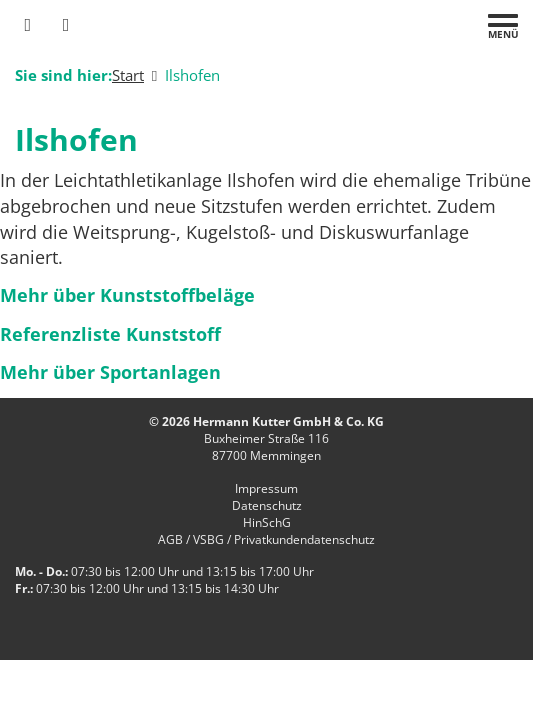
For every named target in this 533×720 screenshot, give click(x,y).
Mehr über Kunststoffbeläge (127, 295)
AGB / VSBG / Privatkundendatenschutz (266, 539)
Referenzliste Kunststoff (110, 334)
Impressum (266, 488)
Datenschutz (267, 505)
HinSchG (267, 522)
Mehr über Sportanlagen (110, 372)
